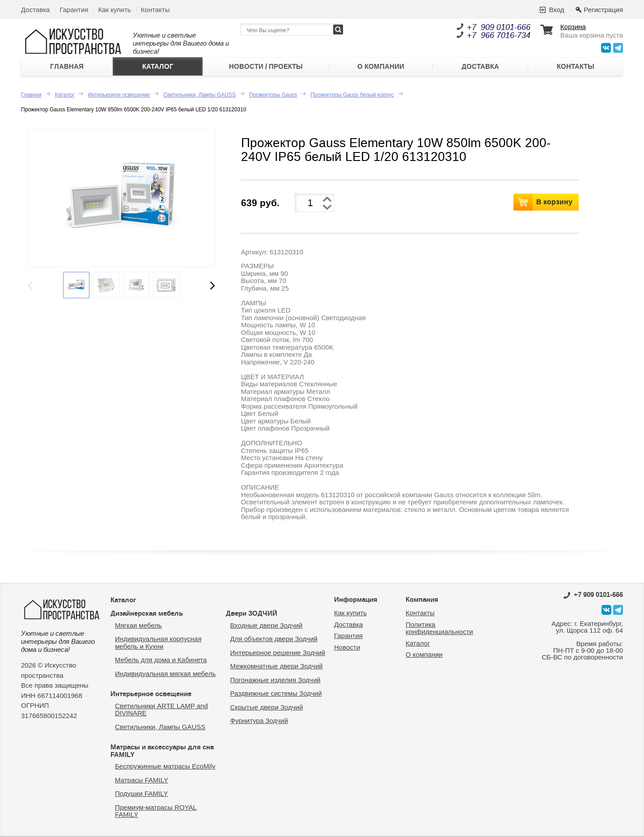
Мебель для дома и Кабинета (161, 660)
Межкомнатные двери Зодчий (277, 666)
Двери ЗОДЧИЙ (252, 613)
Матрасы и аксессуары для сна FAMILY (162, 751)
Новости (347, 647)
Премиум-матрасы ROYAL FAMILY (156, 811)
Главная (67, 67)
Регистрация (603, 10)
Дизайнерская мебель (147, 613)
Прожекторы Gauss (273, 95)
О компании (381, 67)
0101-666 (593, 595)
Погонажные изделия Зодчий (275, 680)
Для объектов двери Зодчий (274, 639)
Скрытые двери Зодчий (267, 707)
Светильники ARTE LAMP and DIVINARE (161, 710)
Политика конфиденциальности (439, 628)
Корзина (573, 27)
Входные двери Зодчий (267, 625)
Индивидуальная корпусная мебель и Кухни (158, 643)
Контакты (155, 10)
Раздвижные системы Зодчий (276, 693)
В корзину (554, 202)
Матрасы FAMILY (142, 780)
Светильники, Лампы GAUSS (199, 95)
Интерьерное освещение (119, 95)
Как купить (114, 10)
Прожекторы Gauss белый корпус (352, 95)
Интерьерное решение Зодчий (278, 653)
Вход (556, 10)
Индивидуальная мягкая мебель (165, 674)
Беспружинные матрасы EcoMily (165, 766)
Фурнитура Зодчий (259, 721)
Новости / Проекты (266, 67)
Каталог (158, 67)
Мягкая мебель (138, 625)
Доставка (35, 10)
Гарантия (74, 10)
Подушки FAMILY (141, 793)
